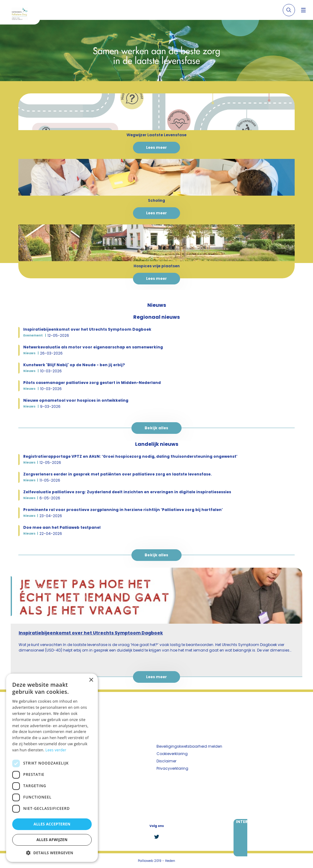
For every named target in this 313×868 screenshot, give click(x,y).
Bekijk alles (156, 428)
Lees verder (56, 750)
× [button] (91, 680)
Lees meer (157, 147)
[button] (52, 853)
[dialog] (52, 768)
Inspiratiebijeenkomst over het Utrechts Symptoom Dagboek (91, 633)
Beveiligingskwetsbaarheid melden (189, 746)
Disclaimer (166, 761)
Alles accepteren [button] (52, 824)
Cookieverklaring (172, 754)
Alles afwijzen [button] (52, 840)
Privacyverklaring (172, 768)
